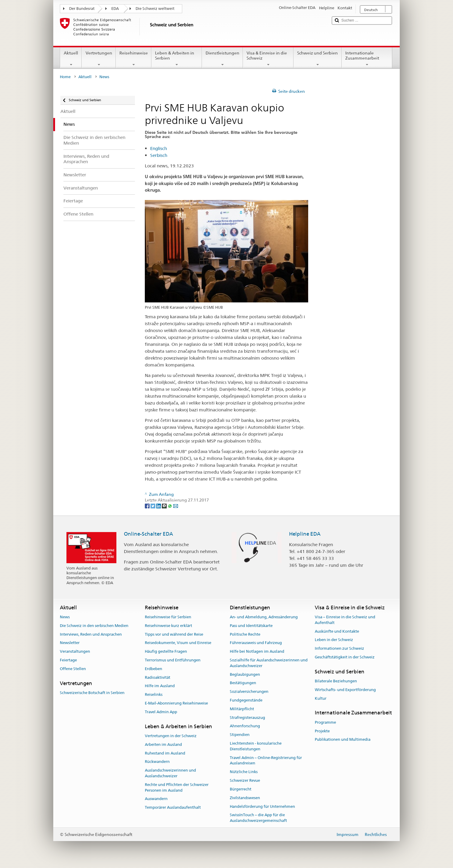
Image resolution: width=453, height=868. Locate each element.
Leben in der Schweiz (334, 640)
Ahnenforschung (245, 726)
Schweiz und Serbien (317, 59)
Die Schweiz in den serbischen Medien (94, 626)
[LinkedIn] (159, 506)
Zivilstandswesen (245, 798)
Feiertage (68, 660)
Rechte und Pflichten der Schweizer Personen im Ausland (177, 787)
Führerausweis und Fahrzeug (256, 643)
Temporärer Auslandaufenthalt (173, 807)
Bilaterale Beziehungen (336, 681)
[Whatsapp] (170, 506)
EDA (115, 9)
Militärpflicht (242, 709)
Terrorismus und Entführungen (173, 660)
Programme (325, 722)
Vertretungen (99, 59)
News (65, 617)
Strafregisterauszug (247, 718)
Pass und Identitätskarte (251, 626)
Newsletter (70, 643)
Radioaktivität (158, 677)
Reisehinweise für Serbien (168, 617)
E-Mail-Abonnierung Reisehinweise (176, 703)
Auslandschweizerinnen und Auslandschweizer (170, 773)
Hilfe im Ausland (160, 686)
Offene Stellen (73, 669)
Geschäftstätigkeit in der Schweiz (345, 657)
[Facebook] (148, 506)
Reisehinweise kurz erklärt (168, 626)
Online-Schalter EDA (148, 534)
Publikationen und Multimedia (343, 740)
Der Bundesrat (82, 9)
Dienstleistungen (222, 59)
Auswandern (156, 799)
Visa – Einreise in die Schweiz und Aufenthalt (345, 620)
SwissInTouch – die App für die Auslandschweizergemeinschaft (258, 818)
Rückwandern (157, 762)
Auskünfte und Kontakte (337, 631)
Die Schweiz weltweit (155, 9)
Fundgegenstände (246, 700)
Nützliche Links (244, 772)
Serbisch (159, 155)
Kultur (321, 698)
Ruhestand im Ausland (165, 753)
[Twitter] (153, 506)
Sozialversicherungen (249, 691)
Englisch (159, 148)
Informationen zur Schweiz (339, 648)
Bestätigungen (243, 683)
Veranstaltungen (75, 651)
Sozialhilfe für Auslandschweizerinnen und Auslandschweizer (269, 663)
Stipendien (240, 735)
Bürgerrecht (241, 789)
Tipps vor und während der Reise (174, 634)
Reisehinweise (134, 59)
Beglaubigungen (245, 674)
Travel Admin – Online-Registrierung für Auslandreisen (266, 761)
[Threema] (165, 506)
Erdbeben (153, 669)
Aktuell (71, 59)
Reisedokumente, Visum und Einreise (178, 643)
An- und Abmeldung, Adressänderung (264, 617)
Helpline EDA (305, 534)
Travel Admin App (161, 712)
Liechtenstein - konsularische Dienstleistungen (256, 746)
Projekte (322, 731)
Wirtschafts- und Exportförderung (345, 690)
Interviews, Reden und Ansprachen (91, 634)
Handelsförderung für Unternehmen (262, 806)
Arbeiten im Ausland (163, 744)
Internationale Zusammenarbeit (367, 59)
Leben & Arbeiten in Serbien (177, 59)
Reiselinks (154, 694)
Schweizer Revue (245, 780)
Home (65, 77)
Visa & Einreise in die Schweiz (268, 59)
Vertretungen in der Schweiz (171, 736)
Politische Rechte (245, 634)
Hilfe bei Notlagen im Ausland (257, 651)
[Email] (176, 506)
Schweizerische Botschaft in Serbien (92, 693)
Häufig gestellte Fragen (166, 651)
